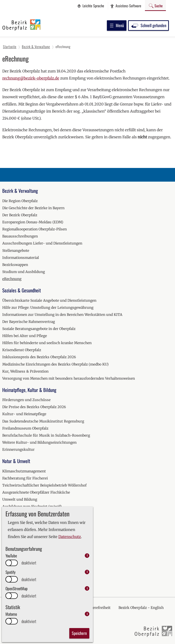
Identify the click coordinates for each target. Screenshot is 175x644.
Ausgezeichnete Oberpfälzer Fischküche (36, 492)
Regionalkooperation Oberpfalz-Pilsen (35, 229)
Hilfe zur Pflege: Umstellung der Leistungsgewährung (48, 308)
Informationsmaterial (21, 258)
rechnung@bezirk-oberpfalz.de (31, 78)
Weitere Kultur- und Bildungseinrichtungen (39, 442)
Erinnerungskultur (18, 450)
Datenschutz (70, 537)
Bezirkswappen (15, 265)
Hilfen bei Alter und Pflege (25, 336)
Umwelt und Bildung (20, 499)
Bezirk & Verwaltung (20, 191)
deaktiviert (29, 563)
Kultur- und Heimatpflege (24, 414)
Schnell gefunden (148, 25)
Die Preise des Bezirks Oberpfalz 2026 (34, 407)
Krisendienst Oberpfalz (22, 350)
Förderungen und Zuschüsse (26, 400)
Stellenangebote (16, 251)
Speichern (79, 633)
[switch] (12, 563)
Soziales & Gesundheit (22, 290)
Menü (117, 25)
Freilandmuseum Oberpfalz (25, 428)
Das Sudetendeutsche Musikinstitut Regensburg (43, 421)
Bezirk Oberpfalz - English (141, 608)
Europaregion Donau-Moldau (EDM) (33, 222)
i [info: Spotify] (87, 572)
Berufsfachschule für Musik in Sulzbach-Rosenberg (46, 435)
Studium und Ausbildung (24, 272)
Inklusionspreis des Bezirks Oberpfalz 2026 (39, 357)
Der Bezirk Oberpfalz (20, 215)
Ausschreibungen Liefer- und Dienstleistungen (42, 243)
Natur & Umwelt (16, 461)
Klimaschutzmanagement (24, 471)
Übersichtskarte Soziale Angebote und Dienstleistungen (49, 300)
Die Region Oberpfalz (20, 201)
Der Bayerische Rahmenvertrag (29, 322)
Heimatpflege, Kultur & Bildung (29, 390)
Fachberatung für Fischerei (25, 478)
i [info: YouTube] (87, 555)
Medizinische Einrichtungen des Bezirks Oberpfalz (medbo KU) (55, 364)
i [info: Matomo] (87, 614)
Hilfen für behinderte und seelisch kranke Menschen (47, 343)
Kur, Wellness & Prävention (25, 371)
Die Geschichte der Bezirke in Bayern (33, 208)
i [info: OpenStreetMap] (87, 588)
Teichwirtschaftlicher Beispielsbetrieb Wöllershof (44, 485)
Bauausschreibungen (20, 236)
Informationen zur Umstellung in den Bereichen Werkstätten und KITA (62, 315)
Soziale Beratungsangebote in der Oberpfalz (39, 329)
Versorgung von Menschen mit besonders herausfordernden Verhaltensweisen (69, 378)
